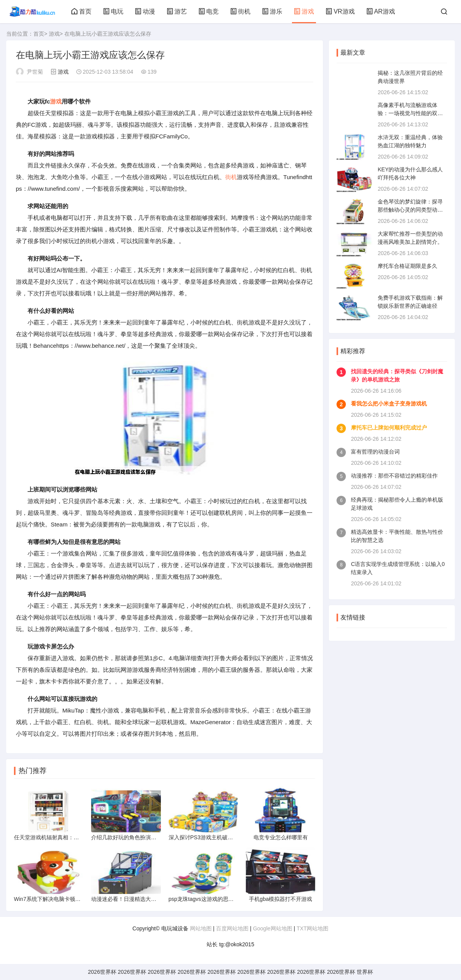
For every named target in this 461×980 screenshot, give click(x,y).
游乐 (272, 11)
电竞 (209, 11)
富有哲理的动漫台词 (375, 452)
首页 (81, 11)
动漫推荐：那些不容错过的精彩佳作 (394, 476)
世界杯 (365, 972)
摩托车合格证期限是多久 (407, 266)
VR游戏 (340, 11)
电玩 (113, 11)
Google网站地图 (272, 928)
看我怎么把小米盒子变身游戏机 (389, 404)
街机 (240, 11)
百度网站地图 (232, 928)
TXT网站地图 (313, 928)
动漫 (145, 11)
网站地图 (201, 928)
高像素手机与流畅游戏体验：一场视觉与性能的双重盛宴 (410, 113)
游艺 (177, 11)
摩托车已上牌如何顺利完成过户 (389, 428)
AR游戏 (381, 11)
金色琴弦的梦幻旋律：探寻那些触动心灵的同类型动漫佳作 (410, 210)
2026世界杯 (102, 972)
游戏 (304, 11)
